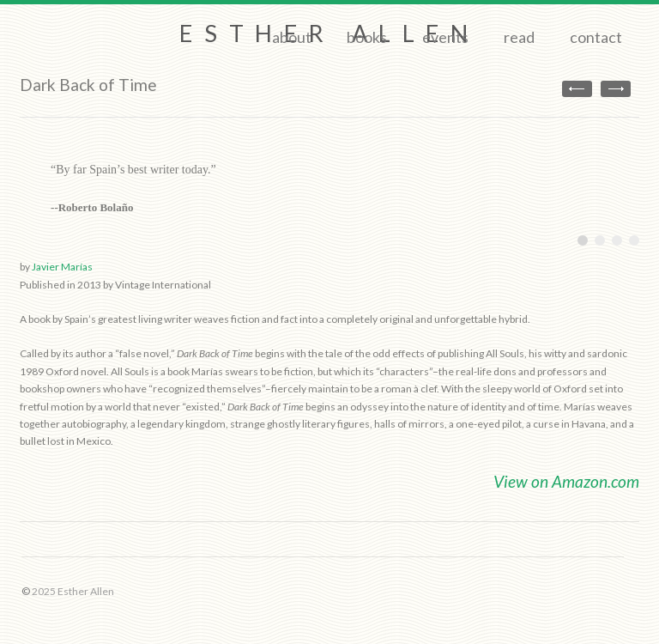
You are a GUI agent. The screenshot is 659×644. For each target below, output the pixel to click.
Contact (596, 37)
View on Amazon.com (566, 481)
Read (519, 37)
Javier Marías (62, 267)
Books (367, 37)
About (292, 37)
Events (445, 37)
